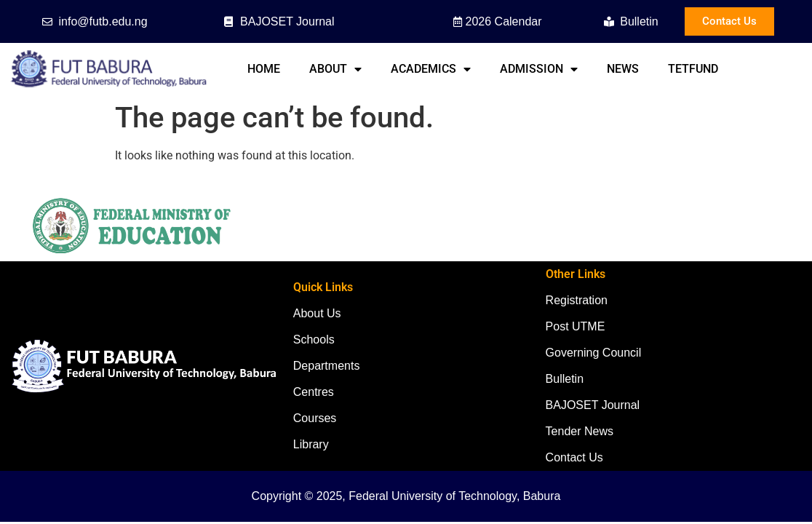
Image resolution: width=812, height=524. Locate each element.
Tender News (580, 431)
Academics (431, 69)
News (623, 69)
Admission (539, 69)
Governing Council (594, 353)
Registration (577, 300)
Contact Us (574, 457)
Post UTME (576, 326)
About (335, 69)
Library (311, 444)
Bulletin (565, 379)
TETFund (693, 69)
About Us (317, 313)
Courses (315, 418)
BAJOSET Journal (593, 405)
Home (264, 69)
